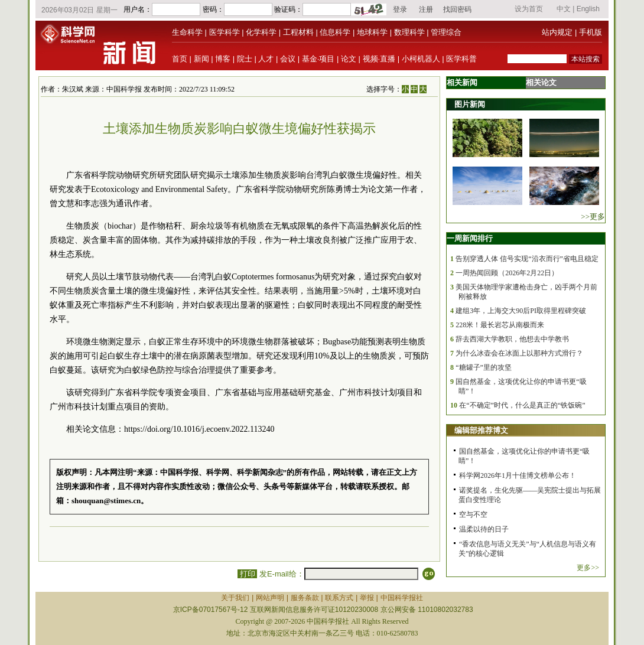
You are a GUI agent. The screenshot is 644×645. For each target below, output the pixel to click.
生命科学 (187, 32)
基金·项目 (318, 59)
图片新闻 (470, 104)
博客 (223, 59)
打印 (247, 574)
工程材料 (298, 32)
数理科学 (409, 32)
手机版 (591, 32)
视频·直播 (379, 59)
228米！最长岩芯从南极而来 (500, 325)
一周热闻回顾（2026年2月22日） (507, 273)
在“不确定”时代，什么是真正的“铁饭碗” (522, 405)
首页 (180, 59)
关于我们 (235, 598)
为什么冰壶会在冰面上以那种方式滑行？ (519, 353)
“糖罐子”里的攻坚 (484, 367)
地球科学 (372, 32)
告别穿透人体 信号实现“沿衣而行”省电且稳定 (527, 259)
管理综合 (446, 32)
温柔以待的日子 (484, 529)
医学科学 (225, 32)
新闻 (201, 59)
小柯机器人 (421, 59)
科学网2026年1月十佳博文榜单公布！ (518, 475)
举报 (367, 598)
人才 (266, 59)
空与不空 (473, 514)
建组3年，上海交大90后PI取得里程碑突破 (521, 311)
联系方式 (339, 598)
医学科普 (461, 59)
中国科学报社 (402, 598)
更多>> (588, 568)
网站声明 (270, 598)
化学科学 (261, 32)
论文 (349, 59)
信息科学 (335, 32)
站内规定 (557, 32)
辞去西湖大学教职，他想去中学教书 (512, 339)
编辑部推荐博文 (481, 430)
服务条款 (305, 598)
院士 (245, 59)
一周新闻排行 (470, 238)
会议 (288, 59)
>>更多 (593, 216)
